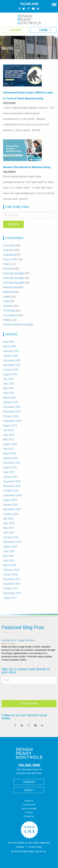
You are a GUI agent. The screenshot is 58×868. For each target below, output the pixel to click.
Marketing (9, 292)
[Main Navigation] (54, 3)
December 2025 (12, 360)
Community (9, 245)
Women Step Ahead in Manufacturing (27, 167)
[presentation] (25, 691)
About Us (29, 801)
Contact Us (29, 816)
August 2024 (10, 426)
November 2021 (12, 463)
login (45, 30)
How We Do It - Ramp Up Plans (18, 640)
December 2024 (12, 407)
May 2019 (9, 528)
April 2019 (9, 533)
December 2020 (12, 481)
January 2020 (10, 505)
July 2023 (8, 449)
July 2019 (8, 519)
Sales (6, 301)
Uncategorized (11, 315)
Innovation (9, 269)
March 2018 (10, 565)
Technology (9, 311)
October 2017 (11, 588)
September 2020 (12, 495)
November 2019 (12, 509)
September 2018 (12, 542)
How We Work (29, 805)
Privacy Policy (35, 847)
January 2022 (10, 458)
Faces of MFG (11, 259)
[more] (36, 130)
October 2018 (11, 537)
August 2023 (10, 444)
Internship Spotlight (14, 273)
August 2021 (10, 467)
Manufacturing (11, 287)
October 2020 (11, 491)
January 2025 (10, 402)
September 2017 (12, 593)
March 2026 (10, 346)
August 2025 (10, 374)
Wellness (8, 320)
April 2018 (9, 561)
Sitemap (20, 847)
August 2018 (10, 547)
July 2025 (8, 379)
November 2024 (12, 412)
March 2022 (10, 453)
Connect (29, 812)
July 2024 (8, 430)
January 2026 (10, 356)
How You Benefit (29, 808)
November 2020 (12, 486)
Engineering (9, 255)
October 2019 (11, 514)
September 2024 (12, 421)
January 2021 (10, 477)
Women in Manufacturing (16, 325)
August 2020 (10, 500)
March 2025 (10, 398)
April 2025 (9, 393)
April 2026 (9, 342)
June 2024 (9, 435)
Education (9, 250)
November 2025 (12, 365)
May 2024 (9, 440)
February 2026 (11, 351)
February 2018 (11, 570)
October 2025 (11, 370)
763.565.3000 (29, 4)
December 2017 (12, 579)
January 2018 (10, 575)
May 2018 (9, 556)
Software (8, 306)
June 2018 (9, 551)
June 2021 (9, 472)
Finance (7, 264)
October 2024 (11, 416)
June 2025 (9, 384)
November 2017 (12, 584)
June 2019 (9, 523)
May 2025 (9, 388)
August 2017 (10, 598)
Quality (7, 297)
